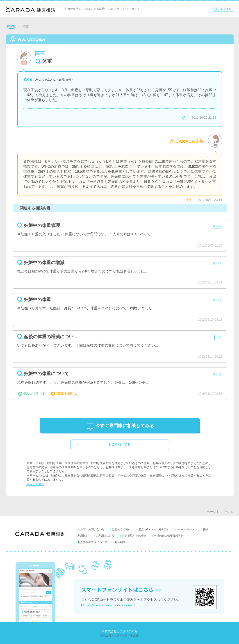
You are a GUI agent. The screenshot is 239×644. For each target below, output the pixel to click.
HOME (11, 26)
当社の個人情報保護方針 (169, 536)
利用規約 (83, 536)
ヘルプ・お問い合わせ (91, 529)
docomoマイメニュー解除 (192, 529)
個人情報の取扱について (92, 542)
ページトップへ (218, 512)
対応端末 (120, 542)
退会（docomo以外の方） (154, 529)
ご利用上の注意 (105, 536)
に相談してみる (125, 426)
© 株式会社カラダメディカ (119, 631)
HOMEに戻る (120, 445)
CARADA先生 (190, 141)
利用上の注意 (35, 484)
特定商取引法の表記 (134, 536)
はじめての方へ (121, 529)
